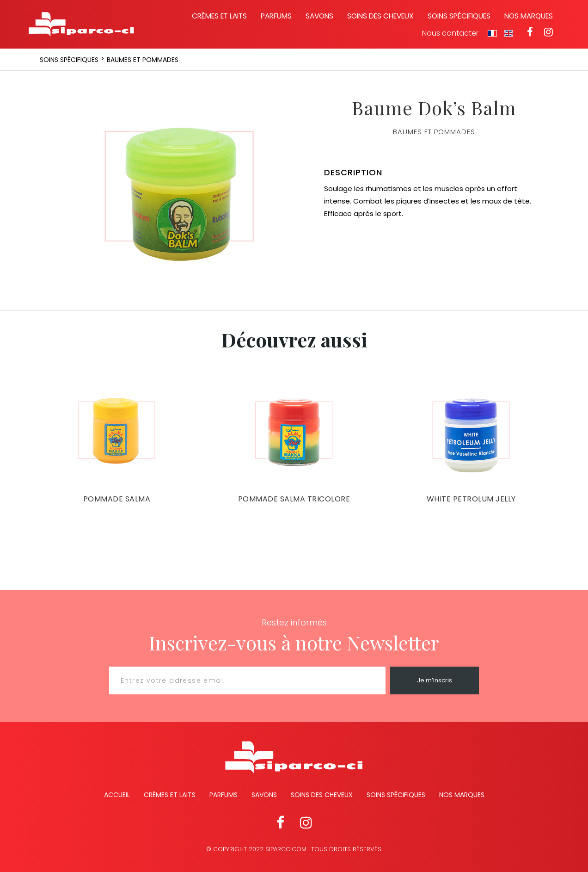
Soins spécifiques (459, 16)
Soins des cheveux (380, 16)
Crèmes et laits (219, 16)
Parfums (276, 16)
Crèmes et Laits (170, 795)
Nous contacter (450, 33)
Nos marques (529, 16)
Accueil (117, 795)
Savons (319, 16)
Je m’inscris (435, 680)
